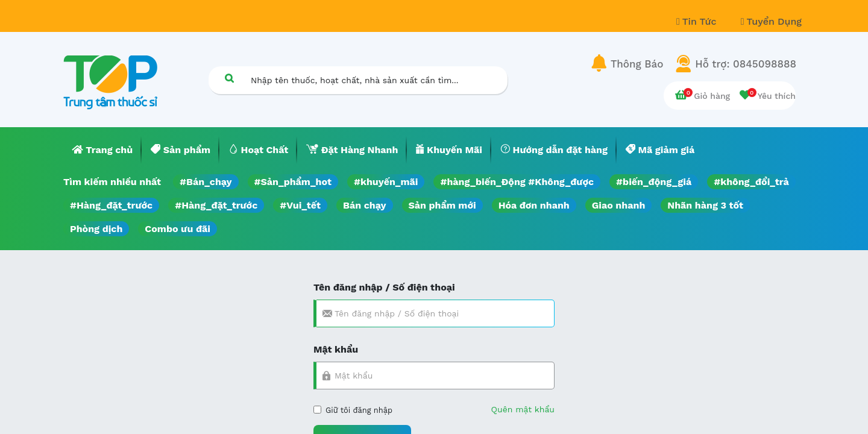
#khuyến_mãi (386, 182)
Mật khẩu (336, 349)
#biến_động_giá (654, 182)
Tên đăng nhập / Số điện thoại (384, 287)
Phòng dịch (96, 229)
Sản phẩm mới (442, 205)
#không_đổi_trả (751, 182)
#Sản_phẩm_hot (293, 182)
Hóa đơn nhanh (534, 205)
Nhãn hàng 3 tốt (705, 205)
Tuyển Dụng (771, 21)
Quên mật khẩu (523, 409)
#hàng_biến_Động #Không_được (517, 182)
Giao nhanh (619, 205)
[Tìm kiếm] (229, 78)
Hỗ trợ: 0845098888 (746, 64)
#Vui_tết (300, 205)
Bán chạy (364, 205)
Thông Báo (637, 64)
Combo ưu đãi (178, 229)
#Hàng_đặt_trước (111, 205)
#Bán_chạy (206, 182)
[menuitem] (102, 150)
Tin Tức (698, 21)
